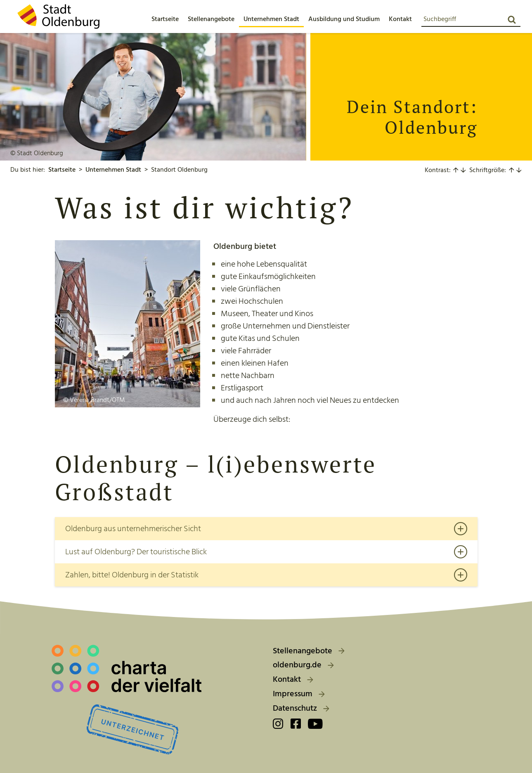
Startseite (62, 170)
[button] (211, 19)
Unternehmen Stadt (113, 170)
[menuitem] (165, 19)
